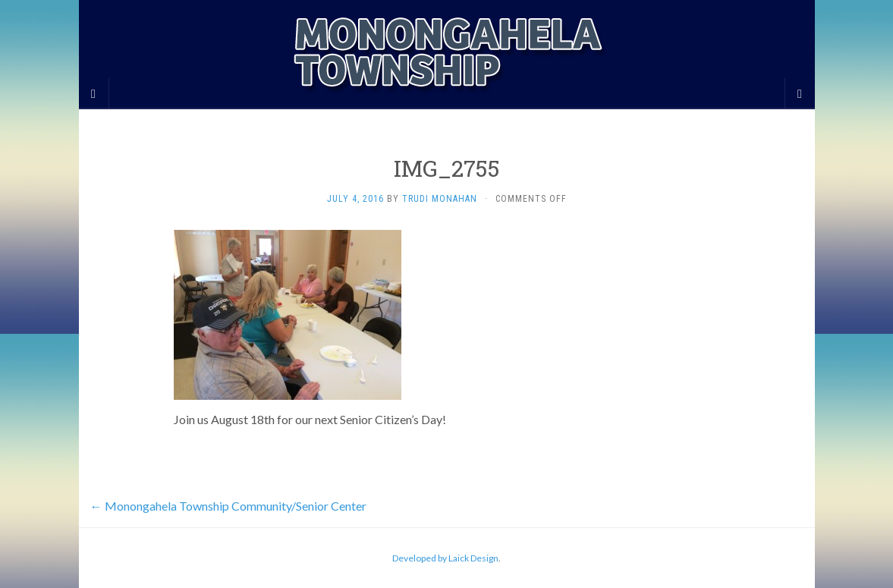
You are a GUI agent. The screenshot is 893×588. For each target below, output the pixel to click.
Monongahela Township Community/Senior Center (228, 506)
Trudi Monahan (440, 199)
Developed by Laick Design (445, 558)
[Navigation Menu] (800, 93)
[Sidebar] (94, 93)
